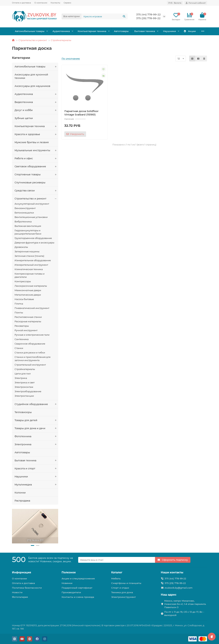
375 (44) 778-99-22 (148, 14)
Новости (17, 592)
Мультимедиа (36, 485)
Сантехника (22, 339)
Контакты (55, 3)
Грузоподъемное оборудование (33, 238)
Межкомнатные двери (28, 290)
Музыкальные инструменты (36, 150)
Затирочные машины (27, 251)
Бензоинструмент (25, 208)
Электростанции (24, 396)
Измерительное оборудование (33, 260)
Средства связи (36, 191)
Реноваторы (22, 326)
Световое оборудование (36, 166)
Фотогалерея (20, 597)
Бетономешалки (24, 213)
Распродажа (22, 501)
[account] (196, 3)
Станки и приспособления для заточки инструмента (33, 359)
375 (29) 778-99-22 (148, 18)
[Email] (117, 560)
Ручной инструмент (26, 330)
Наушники (169, 31)
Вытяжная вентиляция (28, 226)
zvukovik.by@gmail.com (179, 588)
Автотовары (121, 31)
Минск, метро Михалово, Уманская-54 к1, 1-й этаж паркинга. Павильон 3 (185, 604)
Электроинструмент (124, 597)
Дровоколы (21, 247)
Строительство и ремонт (33, 40)
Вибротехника (23, 222)
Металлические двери (28, 295)
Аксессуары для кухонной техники (31, 76)
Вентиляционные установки (31, 217)
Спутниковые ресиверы (30, 183)
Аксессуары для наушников (32, 86)
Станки (19, 348)
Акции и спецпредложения (78, 578)
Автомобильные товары (30, 31)
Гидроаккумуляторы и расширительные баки (28, 232)
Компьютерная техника (92, 31)
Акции (190, 31)
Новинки (67, 583)
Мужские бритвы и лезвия (32, 142)
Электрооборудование (28, 391)
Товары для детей (36, 420)
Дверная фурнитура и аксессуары (34, 243)
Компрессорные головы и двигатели (30, 275)
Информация (22, 572)
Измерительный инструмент (31, 265)
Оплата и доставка (21, 3)
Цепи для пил (23, 374)
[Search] (105, 16)
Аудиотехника (61, 31)
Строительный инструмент (30, 365)
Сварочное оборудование (30, 344)
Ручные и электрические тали (32, 335)
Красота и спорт (36, 469)
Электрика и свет (25, 382)
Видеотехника (36, 102)
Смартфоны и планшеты (126, 583)
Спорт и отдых (120, 588)
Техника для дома (122, 592)
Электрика (21, 378)
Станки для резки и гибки (30, 353)
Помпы (19, 313)
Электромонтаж (24, 387)
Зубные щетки (24, 118)
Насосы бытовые (24, 299)
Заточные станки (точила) (29, 256)
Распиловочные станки (28, 317)
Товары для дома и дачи (36, 428)
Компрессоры (23, 281)
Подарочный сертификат (77, 588)
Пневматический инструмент (32, 308)
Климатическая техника (29, 269)
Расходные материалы (28, 321)
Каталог (117, 572)
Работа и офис (36, 158)
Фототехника (36, 436)
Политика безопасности (27, 588)
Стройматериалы (61, 40)
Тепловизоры (23, 412)
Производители (71, 592)
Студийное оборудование (36, 404)
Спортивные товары (36, 174)
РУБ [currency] (175, 3)
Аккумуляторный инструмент (32, 204)
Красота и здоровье (36, 134)
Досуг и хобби (36, 110)
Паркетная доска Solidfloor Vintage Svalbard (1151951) (81, 113)
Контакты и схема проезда (78, 597)
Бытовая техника (145, 31)
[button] (33, 545)
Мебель (116, 578)
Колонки (20, 493)
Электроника (36, 444)
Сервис (67, 3)
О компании (41, 3)
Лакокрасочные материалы (31, 286)
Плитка (19, 304)
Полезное (69, 572)
